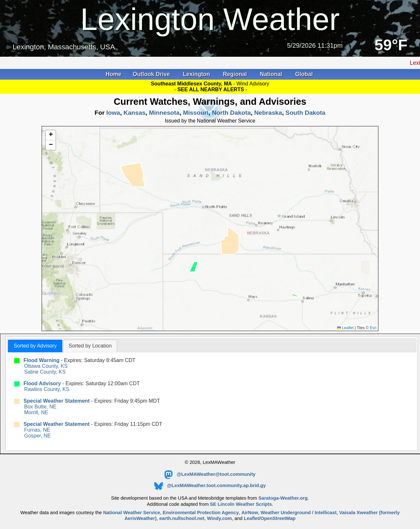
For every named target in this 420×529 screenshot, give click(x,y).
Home (113, 74)
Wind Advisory (253, 84)
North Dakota (231, 113)
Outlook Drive (152, 74)
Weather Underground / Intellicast (299, 513)
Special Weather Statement (57, 401)
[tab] (35, 346)
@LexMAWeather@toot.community (210, 474)
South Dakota (305, 113)
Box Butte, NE (40, 407)
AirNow (250, 513)
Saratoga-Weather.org (283, 498)
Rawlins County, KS (47, 389)
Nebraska (268, 113)
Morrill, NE (36, 412)
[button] (51, 135)
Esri (373, 328)
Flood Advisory (42, 383)
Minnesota (164, 113)
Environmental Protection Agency (201, 513)
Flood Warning (41, 360)
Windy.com (220, 518)
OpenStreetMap (278, 518)
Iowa (113, 113)
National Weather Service (132, 513)
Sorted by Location (90, 346)
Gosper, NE (38, 436)
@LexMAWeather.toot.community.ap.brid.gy (210, 485)
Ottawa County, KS (46, 366)
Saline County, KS (45, 372)
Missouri (196, 113)
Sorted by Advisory (35, 346)
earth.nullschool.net (182, 518)
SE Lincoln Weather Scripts (241, 504)
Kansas (135, 113)
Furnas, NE (37, 430)
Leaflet (345, 328)
